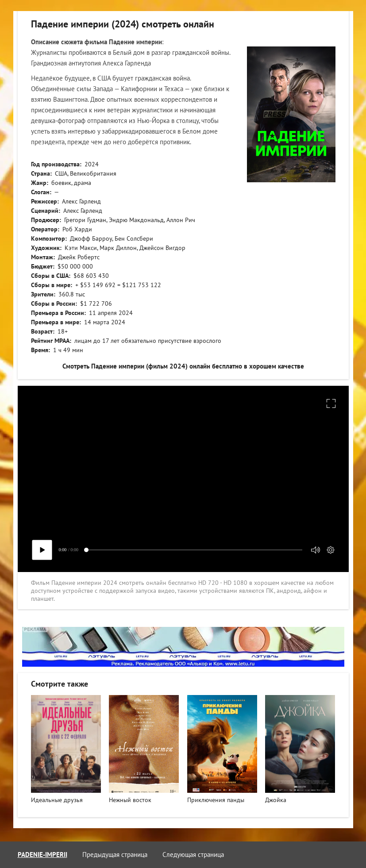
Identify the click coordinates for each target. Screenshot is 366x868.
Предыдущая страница (115, 855)
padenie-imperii (42, 855)
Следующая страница (193, 855)
